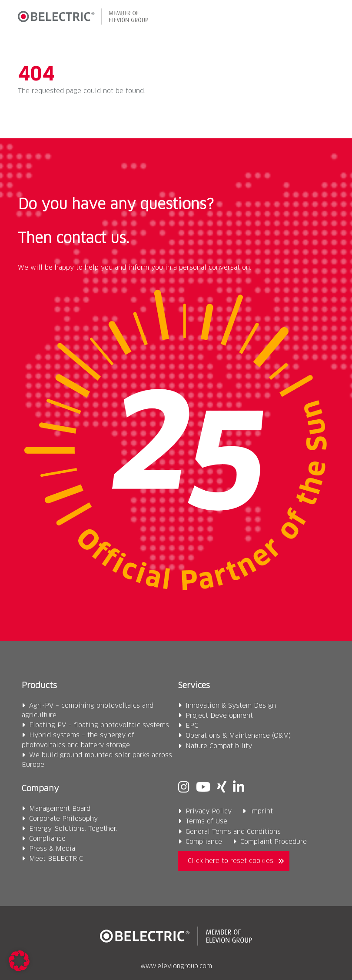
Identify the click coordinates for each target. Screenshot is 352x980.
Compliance (47, 839)
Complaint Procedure (274, 842)
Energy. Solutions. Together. (73, 829)
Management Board (60, 809)
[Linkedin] (239, 788)
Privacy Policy (209, 811)
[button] (327, 18)
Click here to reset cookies (231, 861)
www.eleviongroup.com (176, 967)
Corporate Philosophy (63, 819)
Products (39, 686)
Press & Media (52, 849)
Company (40, 789)
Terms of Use (206, 821)
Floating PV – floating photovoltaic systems (99, 725)
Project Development (219, 716)
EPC (192, 726)
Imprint (261, 811)
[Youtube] (203, 788)
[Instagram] (184, 788)
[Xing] (222, 788)
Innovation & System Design (231, 706)
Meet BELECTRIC (56, 859)
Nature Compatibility (219, 746)
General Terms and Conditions (233, 832)
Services (194, 686)
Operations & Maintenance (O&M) (238, 736)
